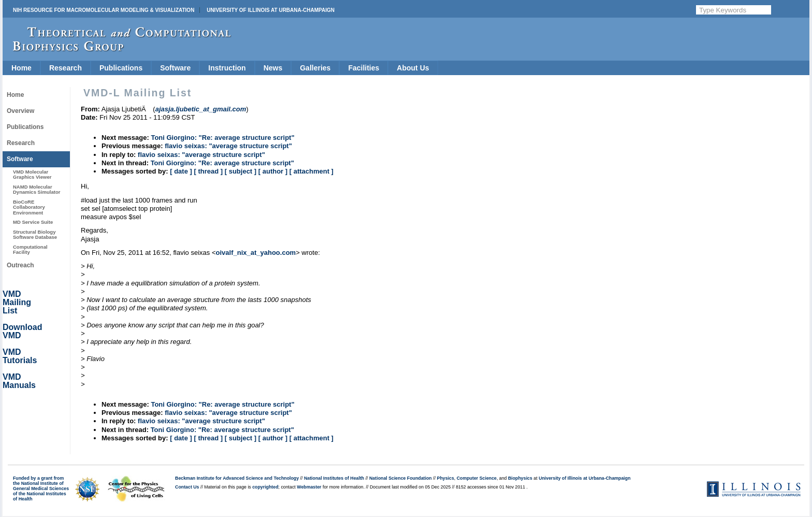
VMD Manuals (19, 381)
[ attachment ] (311, 171)
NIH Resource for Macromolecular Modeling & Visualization (104, 10)
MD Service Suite (33, 222)
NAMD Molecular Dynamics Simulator (37, 189)
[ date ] (181, 171)
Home (21, 68)
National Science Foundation (401, 478)
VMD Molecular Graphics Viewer (32, 174)
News (273, 68)
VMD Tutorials (20, 356)
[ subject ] (241, 171)
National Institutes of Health (334, 478)
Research (66, 68)
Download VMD (22, 331)
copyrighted (265, 487)
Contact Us (187, 487)
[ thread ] (208, 171)
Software (175, 68)
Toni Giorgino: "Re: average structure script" (222, 138)
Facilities (364, 68)
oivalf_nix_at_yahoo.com (256, 253)
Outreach (20, 265)
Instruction (227, 68)
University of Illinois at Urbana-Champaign (271, 10)
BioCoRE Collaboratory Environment (29, 207)
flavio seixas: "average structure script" (228, 146)
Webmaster (309, 487)
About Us (413, 68)
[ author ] (273, 171)
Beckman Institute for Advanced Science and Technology (237, 478)
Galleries (315, 68)
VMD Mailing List (17, 302)
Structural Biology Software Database (35, 234)
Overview (20, 111)
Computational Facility (30, 249)
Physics (446, 478)
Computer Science (477, 478)
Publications (121, 68)
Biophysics (520, 478)
